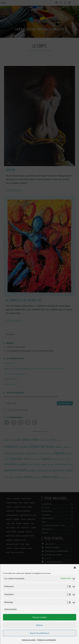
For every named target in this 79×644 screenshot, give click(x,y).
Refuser (39, 625)
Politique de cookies (29, 640)
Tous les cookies (39, 617)
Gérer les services (10, 609)
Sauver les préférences (39, 633)
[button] (75, 568)
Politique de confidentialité (46, 640)
